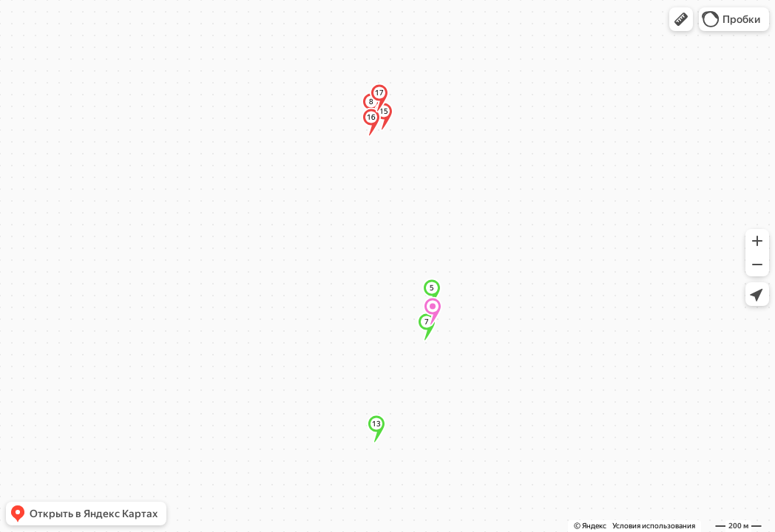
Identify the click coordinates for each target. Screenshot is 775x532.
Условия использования (654, 526)
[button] (681, 19)
